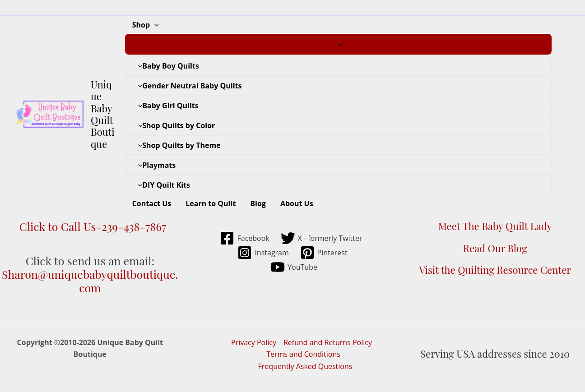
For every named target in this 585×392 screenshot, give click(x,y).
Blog (258, 203)
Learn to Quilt (211, 203)
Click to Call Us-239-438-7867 (90, 226)
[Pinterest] (324, 253)
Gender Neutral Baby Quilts (188, 86)
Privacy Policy (254, 342)
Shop (146, 25)
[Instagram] (263, 253)
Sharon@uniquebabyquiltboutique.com (90, 281)
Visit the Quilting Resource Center (495, 270)
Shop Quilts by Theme (177, 145)
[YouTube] (294, 267)
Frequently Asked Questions (305, 366)
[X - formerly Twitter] (321, 238)
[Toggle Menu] (338, 44)
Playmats (155, 165)
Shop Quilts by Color (174, 125)
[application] (154, 25)
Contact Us (152, 203)
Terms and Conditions (303, 354)
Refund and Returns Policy (328, 342)
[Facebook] (245, 238)
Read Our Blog (495, 248)
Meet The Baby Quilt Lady (495, 226)
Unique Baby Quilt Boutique (103, 114)
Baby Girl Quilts (166, 106)
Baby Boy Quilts (166, 66)
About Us (297, 203)
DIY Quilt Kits (162, 185)
